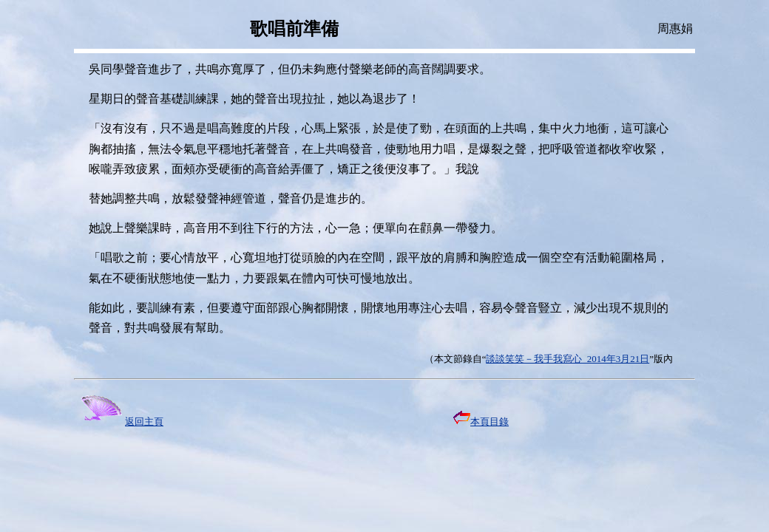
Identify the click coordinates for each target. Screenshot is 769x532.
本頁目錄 (481, 422)
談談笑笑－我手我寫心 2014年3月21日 (568, 359)
